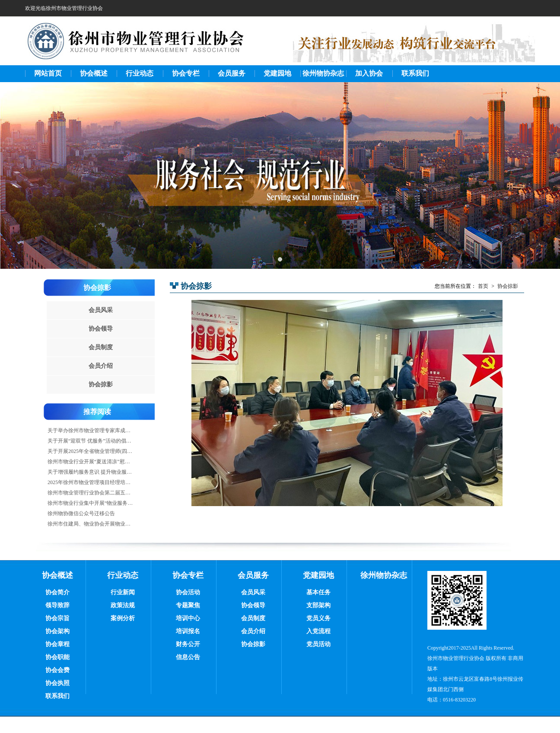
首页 (483, 286)
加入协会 (369, 73)
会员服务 (232, 73)
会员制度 (101, 347)
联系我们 (415, 73)
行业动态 (140, 73)
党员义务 (318, 618)
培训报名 (188, 631)
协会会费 (57, 670)
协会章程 (57, 644)
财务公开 (188, 644)
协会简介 (57, 592)
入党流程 (318, 631)
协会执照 (57, 683)
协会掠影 (97, 288)
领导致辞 (57, 605)
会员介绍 (101, 366)
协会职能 (57, 657)
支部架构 (318, 605)
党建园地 (277, 73)
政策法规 (123, 605)
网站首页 (48, 73)
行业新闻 (123, 592)
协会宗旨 (57, 618)
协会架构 (57, 631)
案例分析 (123, 618)
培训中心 (188, 618)
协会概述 (94, 73)
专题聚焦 (188, 605)
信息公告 (188, 657)
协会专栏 (186, 73)
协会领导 (101, 329)
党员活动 (318, 644)
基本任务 (318, 592)
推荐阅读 (97, 412)
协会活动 (188, 592)
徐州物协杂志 (323, 73)
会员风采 (101, 310)
